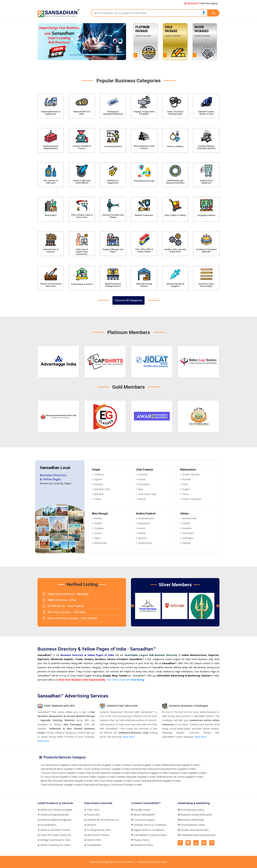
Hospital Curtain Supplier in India (187, 773)
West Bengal (100, 514)
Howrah (98, 523)
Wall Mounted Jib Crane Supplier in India (180, 777)
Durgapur (99, 528)
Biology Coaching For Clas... (54, 840)
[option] (205, 42)
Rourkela (187, 528)
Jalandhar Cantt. (102, 489)
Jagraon (98, 479)
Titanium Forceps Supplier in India (141, 765)
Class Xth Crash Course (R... (55, 835)
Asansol (98, 533)
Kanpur (142, 479)
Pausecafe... (93, 815)
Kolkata (98, 518)
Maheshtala (100, 543)
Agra (140, 489)
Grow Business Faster (191, 825)
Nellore (142, 533)
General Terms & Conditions (149, 825)
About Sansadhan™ (143, 815)
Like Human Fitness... (97, 835)
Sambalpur (188, 538)
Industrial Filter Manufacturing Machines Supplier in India (163, 769)
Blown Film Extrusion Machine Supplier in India (67, 781)
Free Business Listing (191, 810)
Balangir (186, 543)
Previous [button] (133, 606)
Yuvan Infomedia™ (124, 862)
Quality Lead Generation (193, 830)
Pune (185, 484)
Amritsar (98, 484)
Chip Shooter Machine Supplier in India (107, 773)
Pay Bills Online (141, 810)
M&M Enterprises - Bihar (59, 600)
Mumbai (186, 479)
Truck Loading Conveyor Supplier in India (106, 769)
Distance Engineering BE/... (54, 815)
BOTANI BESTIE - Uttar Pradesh (63, 606)
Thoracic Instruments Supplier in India (62, 773)
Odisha (184, 514)
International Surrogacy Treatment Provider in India (113, 785)
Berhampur (188, 533)
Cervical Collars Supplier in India (97, 777)
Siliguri (97, 538)
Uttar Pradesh (145, 470)
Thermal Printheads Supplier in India (61, 785)
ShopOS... (91, 825)
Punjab (96, 470)
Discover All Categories (128, 300)
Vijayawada (144, 523)
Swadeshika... (93, 845)
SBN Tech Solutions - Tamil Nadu (64, 612)
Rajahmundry (145, 543)
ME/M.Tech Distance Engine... (56, 810)
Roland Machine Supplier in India (149, 773)
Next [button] (218, 606)
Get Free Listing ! (201, 3)
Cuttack (186, 523)
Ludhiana (99, 474)
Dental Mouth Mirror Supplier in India (61, 769)
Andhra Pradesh (146, 514)
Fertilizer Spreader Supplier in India (136, 777)
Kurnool (142, 538)
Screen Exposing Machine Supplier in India (156, 781)
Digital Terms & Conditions (148, 830)
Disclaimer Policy (142, 845)
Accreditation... (48, 825)
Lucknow (143, 474)
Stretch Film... (93, 840)
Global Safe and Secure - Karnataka (66, 594)
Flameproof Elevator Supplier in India (99, 765)
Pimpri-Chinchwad (192, 499)
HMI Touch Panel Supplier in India (113, 781)
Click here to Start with (125, 680)
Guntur (142, 528)
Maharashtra (188, 470)
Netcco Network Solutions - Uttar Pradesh (70, 618)
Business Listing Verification (195, 815)
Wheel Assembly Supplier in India (180, 765)
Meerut (142, 499)
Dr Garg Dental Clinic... (98, 830)
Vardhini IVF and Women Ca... (102, 820)
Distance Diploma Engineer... (55, 820)
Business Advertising (191, 820)
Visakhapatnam (146, 518)
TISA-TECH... (92, 810)
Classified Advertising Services (197, 835)
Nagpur (186, 489)
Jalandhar (99, 494)
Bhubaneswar (189, 518)
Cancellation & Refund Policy (149, 835)
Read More (43, 741)
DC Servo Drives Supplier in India (59, 777)
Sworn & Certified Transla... (54, 830)
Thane (185, 494)
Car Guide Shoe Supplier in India (59, 765)
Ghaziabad (144, 484)
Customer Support (143, 820)
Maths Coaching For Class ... (55, 845)
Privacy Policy (140, 840)
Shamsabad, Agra (147, 494)
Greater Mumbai (191, 474)
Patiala (98, 499)
